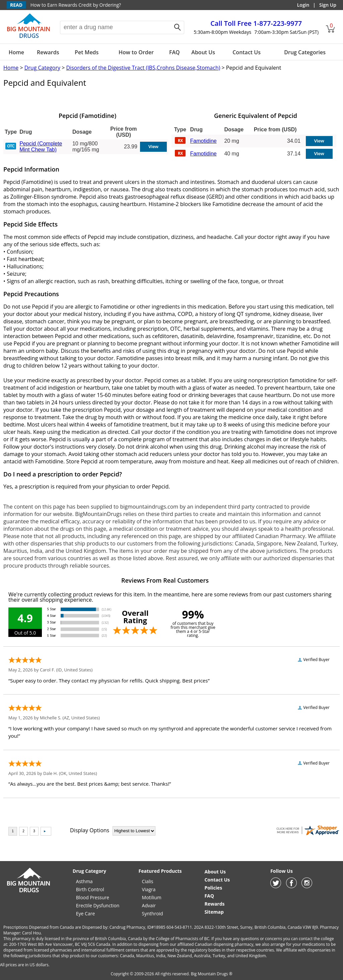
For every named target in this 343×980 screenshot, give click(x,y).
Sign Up (328, 5)
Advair (149, 905)
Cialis (148, 881)
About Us (203, 52)
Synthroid (153, 913)
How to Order (136, 52)
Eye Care (85, 913)
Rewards (48, 52)
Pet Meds (87, 52)
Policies (213, 888)
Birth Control (90, 889)
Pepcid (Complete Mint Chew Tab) (41, 147)
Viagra (149, 889)
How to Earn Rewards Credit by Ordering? (76, 5)
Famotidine (203, 141)
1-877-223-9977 (256, 23)
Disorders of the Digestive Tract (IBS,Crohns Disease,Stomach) (143, 68)
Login (303, 5)
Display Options (90, 830)
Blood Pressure (93, 897)
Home (16, 52)
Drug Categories (305, 52)
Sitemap (214, 912)
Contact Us (247, 52)
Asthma (84, 881)
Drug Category (42, 68)
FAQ (175, 52)
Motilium (152, 897)
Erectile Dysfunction (98, 905)
